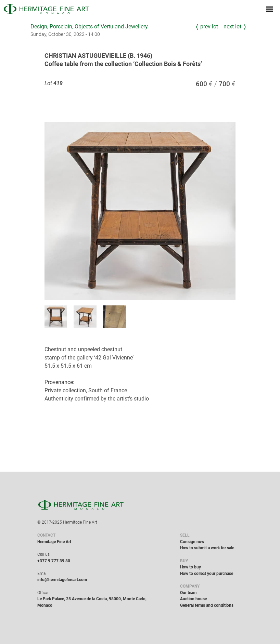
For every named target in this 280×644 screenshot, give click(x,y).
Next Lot (232, 27)
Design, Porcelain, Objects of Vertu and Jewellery (89, 27)
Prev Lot (209, 27)
